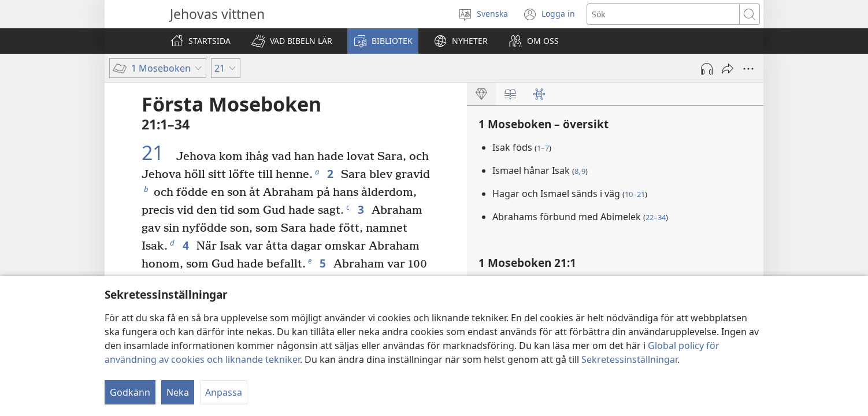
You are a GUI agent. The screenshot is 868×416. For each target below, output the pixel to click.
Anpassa (224, 392)
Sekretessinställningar (629, 359)
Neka (178, 392)
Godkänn (130, 392)
